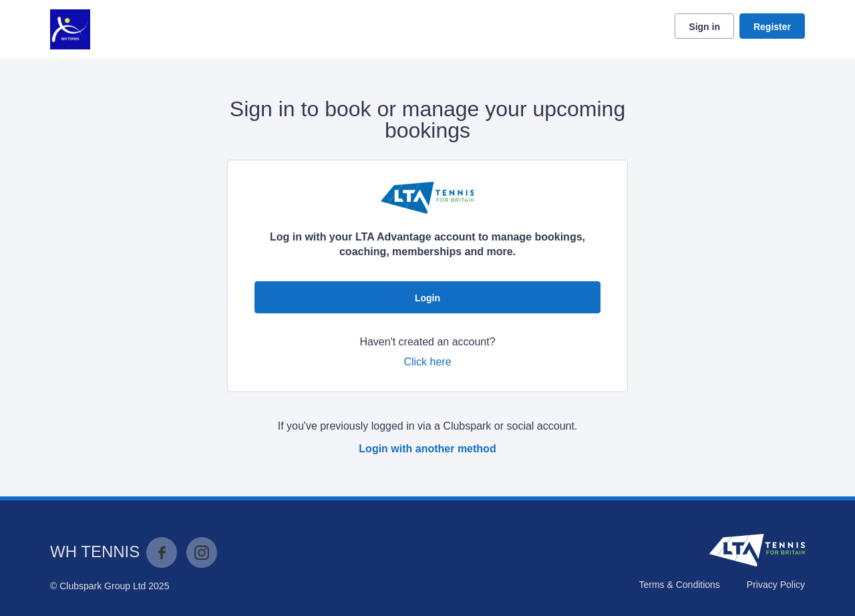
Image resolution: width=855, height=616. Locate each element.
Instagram (202, 553)
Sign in (704, 27)
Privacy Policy (776, 585)
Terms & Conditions (679, 585)
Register (772, 27)
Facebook (162, 553)
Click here (427, 362)
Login (427, 298)
